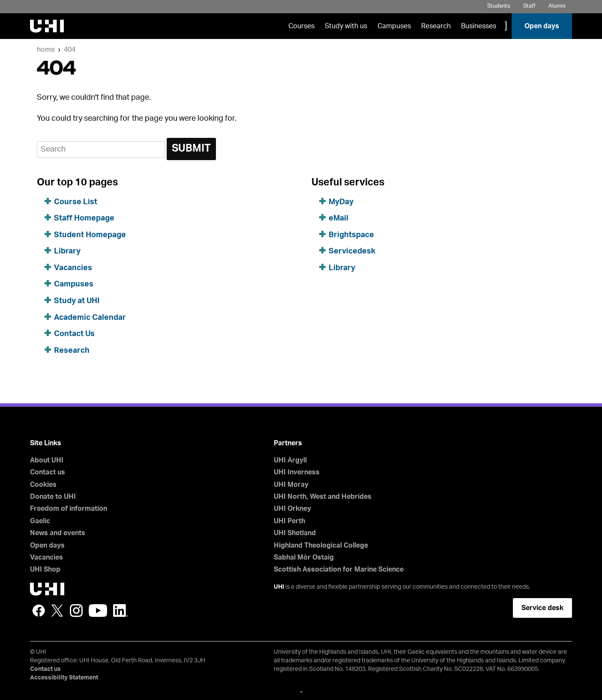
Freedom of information (69, 509)
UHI (279, 587)
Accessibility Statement (64, 678)
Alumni (557, 6)
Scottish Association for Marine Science (339, 569)
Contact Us (74, 334)
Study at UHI (77, 301)
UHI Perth (289, 521)
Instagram (76, 611)
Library (67, 251)
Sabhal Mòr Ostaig (304, 557)
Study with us (346, 26)
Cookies (43, 485)
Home (46, 50)
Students (499, 6)
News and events (58, 533)
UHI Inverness (297, 472)
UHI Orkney (292, 509)
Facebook (39, 611)
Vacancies (73, 268)
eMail (338, 218)
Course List (76, 202)
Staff (529, 6)
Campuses (394, 26)
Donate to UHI (53, 497)
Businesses (479, 26)
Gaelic (40, 521)
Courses (301, 26)
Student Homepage (90, 235)
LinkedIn (121, 611)
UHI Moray (291, 485)
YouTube (98, 611)
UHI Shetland (295, 533)
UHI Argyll (290, 460)
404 (70, 50)
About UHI (47, 460)
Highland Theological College (321, 545)
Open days (542, 26)
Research (436, 26)
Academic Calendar (90, 318)
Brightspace (351, 235)
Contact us (48, 472)
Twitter (57, 611)
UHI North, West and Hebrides (323, 497)
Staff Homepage (84, 218)
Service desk (542, 608)
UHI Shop (45, 569)
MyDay (341, 202)
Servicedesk (352, 251)
